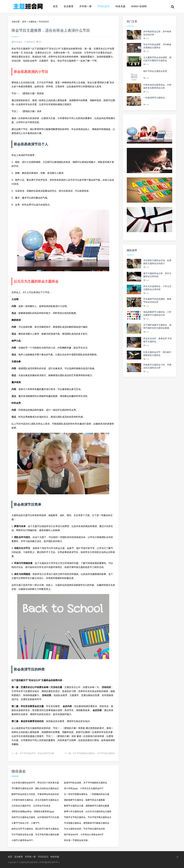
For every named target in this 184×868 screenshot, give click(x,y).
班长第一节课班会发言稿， (77, 840)
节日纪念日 (104, 6)
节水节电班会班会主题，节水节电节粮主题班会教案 (35, 835)
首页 (55, 6)
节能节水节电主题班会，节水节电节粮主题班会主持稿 (88, 818)
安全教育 (69, 6)
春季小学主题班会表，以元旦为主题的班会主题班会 (88, 812)
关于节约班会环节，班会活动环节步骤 (37, 753)
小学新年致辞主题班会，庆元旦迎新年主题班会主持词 (35, 801)
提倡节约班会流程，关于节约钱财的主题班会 (86, 783)
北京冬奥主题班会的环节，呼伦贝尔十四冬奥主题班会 (35, 783)
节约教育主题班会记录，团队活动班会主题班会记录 (35, 789)
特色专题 (120, 6)
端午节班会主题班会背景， (156, 71)
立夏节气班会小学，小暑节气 (26, 823)
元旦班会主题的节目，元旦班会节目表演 (31, 806)
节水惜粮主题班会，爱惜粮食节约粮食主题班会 (87, 823)
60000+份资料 (139, 6)
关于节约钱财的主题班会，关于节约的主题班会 (94, 753)
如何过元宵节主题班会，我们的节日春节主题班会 (35, 829)
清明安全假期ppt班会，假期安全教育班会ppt (33, 811)
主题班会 (32, 22)
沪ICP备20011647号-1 (49, 862)
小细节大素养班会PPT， (23, 840)
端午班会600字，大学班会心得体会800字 (84, 834)
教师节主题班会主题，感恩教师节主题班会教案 (87, 806)
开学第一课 (85, 6)
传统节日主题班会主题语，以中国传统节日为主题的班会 (35, 818)
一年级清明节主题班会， (155, 98)
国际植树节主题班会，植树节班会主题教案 (84, 800)
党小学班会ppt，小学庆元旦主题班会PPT (84, 788)
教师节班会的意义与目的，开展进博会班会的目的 (35, 794)
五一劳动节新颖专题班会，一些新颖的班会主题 (87, 794)
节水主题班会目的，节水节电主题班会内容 (84, 829)
